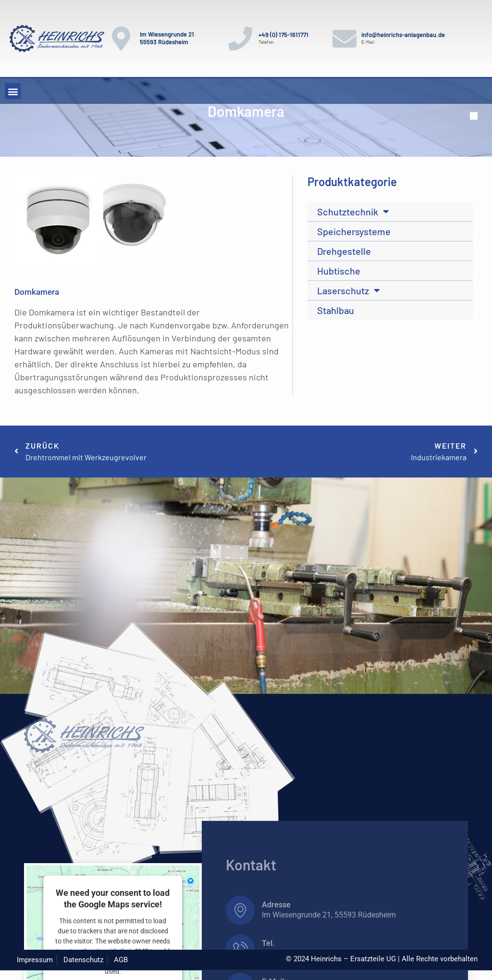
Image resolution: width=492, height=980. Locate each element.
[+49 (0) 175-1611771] (240, 38)
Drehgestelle (344, 251)
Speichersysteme (354, 231)
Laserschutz (349, 290)
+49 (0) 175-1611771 (283, 35)
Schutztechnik (353, 212)
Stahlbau (336, 310)
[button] (13, 91)
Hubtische (339, 271)
